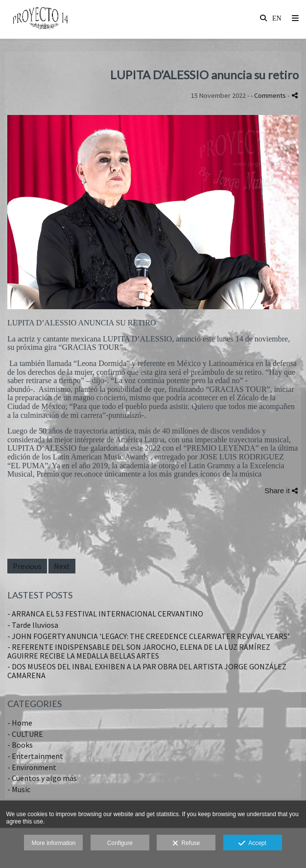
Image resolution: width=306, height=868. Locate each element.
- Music (19, 789)
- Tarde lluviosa (33, 625)
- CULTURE (25, 734)
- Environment (32, 767)
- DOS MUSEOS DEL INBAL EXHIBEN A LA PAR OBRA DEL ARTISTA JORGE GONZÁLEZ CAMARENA (147, 671)
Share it (281, 491)
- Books (20, 745)
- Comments (269, 95)
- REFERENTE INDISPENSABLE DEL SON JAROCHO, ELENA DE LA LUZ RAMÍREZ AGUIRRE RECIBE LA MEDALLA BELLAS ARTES (139, 651)
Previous (27, 566)
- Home (20, 723)
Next (62, 566)
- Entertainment (35, 756)
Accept (252, 844)
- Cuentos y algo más (42, 778)
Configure (120, 843)
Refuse (186, 844)
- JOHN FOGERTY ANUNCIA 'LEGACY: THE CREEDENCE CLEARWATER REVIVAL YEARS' (148, 636)
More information (53, 843)
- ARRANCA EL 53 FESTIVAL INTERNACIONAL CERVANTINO (105, 614)
